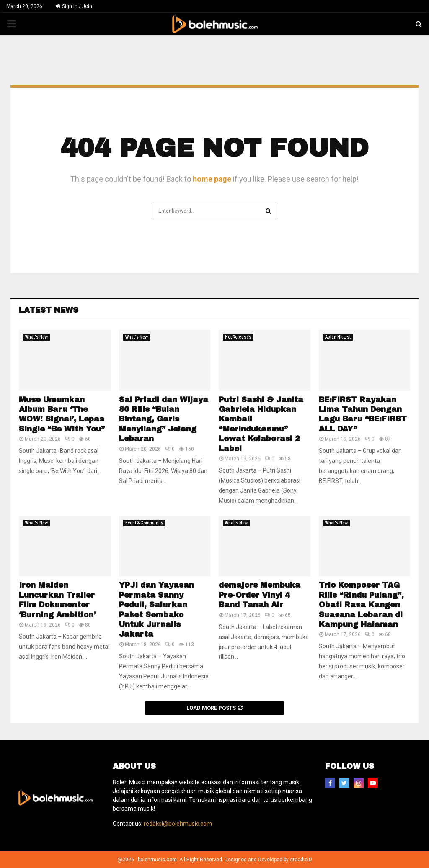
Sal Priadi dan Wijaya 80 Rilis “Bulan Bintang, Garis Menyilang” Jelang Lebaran (164, 419)
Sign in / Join (74, 6)
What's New (36, 337)
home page (212, 179)
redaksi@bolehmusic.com (178, 824)
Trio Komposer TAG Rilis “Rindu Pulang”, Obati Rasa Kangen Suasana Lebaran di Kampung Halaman (361, 605)
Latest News (49, 310)
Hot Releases (238, 337)
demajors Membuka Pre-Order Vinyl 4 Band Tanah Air (260, 595)
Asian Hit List (338, 337)
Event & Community (144, 523)
